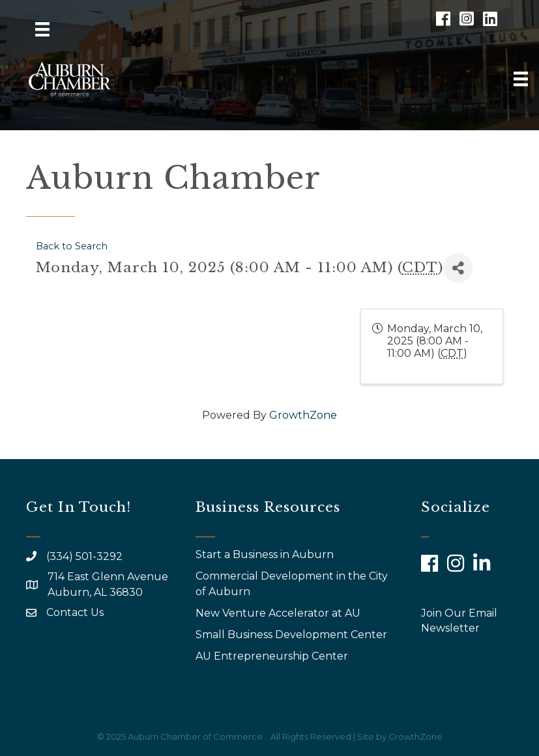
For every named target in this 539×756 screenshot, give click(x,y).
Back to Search (72, 246)
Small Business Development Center (293, 635)
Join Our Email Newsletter (459, 621)
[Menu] (42, 29)
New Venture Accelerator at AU (279, 613)
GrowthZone (303, 415)
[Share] (458, 268)
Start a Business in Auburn (265, 554)
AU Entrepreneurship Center (273, 656)
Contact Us (75, 612)
